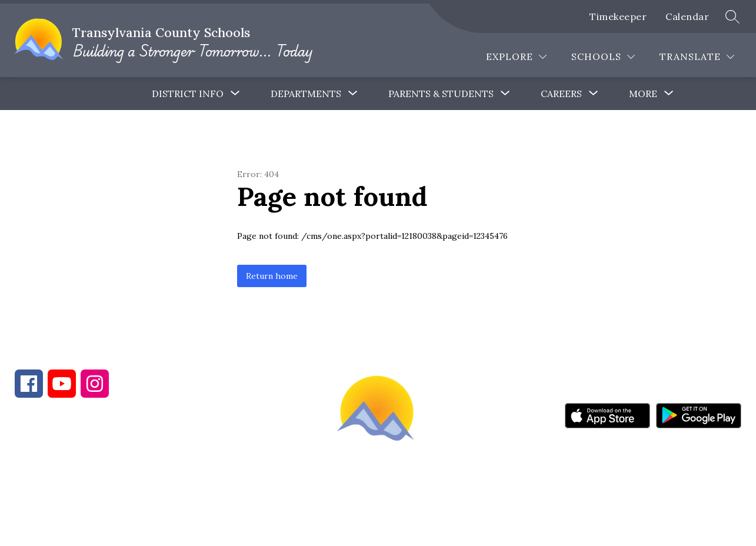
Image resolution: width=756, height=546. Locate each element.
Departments (306, 94)
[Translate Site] (697, 57)
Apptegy (403, 529)
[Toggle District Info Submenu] (235, 94)
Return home (272, 276)
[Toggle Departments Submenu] (353, 94)
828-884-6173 (118, 482)
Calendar (687, 16)
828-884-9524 (222, 482)
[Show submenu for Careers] (561, 94)
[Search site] (732, 16)
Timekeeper (618, 16)
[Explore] (516, 57)
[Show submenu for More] (643, 94)
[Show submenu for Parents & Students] (441, 94)
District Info (188, 94)
